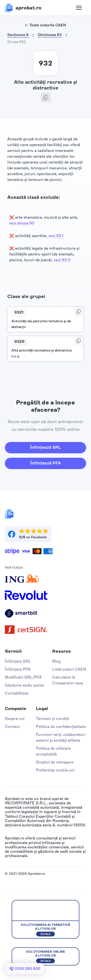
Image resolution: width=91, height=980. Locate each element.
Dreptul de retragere (55, 762)
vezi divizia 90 (22, 223)
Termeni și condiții (53, 719)
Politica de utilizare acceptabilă (53, 751)
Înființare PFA (18, 669)
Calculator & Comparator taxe (68, 680)
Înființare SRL (18, 661)
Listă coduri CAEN (69, 669)
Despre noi (15, 719)
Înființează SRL (45, 447)
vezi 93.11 (62, 260)
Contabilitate (17, 693)
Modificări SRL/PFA (23, 677)
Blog (56, 661)
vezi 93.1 (56, 236)
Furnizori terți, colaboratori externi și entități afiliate (61, 737)
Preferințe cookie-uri (55, 770)
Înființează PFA (46, 463)
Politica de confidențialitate (61, 727)
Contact (12, 727)
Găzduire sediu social (24, 685)
